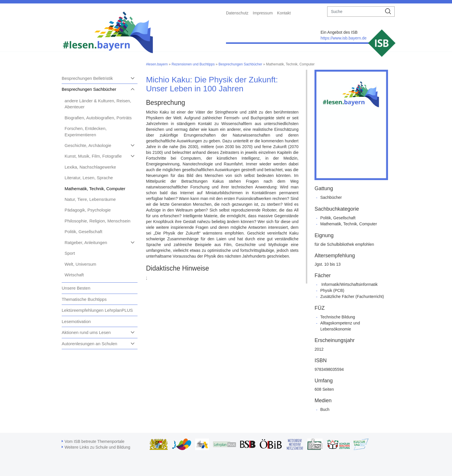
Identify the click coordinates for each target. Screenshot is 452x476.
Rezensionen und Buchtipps (193, 64)
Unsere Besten (76, 288)
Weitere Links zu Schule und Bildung (97, 447)
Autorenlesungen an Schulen (90, 344)
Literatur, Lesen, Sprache (89, 178)
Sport (70, 253)
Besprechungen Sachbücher (89, 89)
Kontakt (284, 13)
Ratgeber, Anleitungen (86, 242)
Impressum (263, 13)
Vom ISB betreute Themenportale (95, 441)
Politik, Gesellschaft (83, 232)
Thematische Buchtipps (84, 299)
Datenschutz (237, 13)
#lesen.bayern (157, 64)
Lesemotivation (76, 321)
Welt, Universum (80, 264)
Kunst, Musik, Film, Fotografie (93, 156)
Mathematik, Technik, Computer (95, 189)
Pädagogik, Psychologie (88, 210)
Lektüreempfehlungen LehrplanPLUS (97, 310)
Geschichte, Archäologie (88, 145)
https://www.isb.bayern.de (344, 38)
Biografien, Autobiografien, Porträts (98, 118)
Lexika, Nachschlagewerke (90, 167)
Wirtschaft (74, 275)
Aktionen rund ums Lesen (86, 332)
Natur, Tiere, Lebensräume (90, 199)
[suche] (355, 12)
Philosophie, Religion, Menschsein (97, 221)
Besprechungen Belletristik (87, 78)
